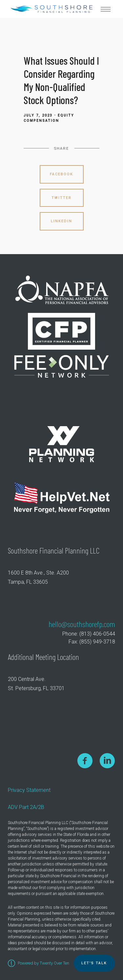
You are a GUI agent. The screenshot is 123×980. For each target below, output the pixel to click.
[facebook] (85, 761)
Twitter (61, 198)
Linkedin (61, 221)
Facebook (61, 174)
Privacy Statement (29, 790)
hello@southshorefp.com (82, 624)
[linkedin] (107, 761)
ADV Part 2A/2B (26, 807)
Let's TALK (94, 963)
